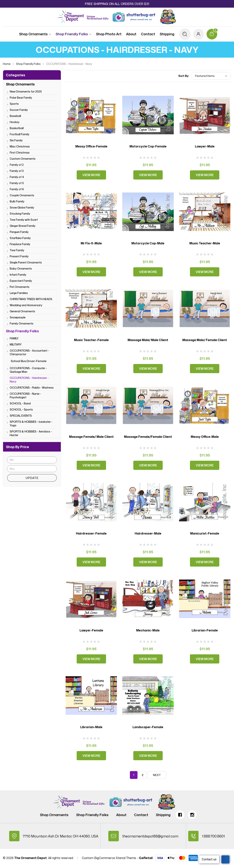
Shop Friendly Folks (73, 34)
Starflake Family (20, 238)
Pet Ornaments (20, 287)
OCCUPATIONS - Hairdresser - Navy (29, 380)
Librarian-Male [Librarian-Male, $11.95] (91, 727)
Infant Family (18, 275)
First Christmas (20, 153)
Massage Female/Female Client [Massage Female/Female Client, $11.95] (148, 437)
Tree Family (17, 250)
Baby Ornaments (21, 269)
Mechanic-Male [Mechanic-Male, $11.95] (148, 630)
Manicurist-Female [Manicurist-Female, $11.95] (205, 533)
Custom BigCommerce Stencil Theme (109, 859)
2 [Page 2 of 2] (143, 775)
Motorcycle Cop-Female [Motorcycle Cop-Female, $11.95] (148, 146)
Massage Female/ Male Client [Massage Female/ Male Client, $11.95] (91, 437)
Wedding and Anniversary (26, 305)
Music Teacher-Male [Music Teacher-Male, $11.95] (205, 243)
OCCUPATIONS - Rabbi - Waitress (32, 388)
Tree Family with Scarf (24, 220)
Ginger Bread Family (23, 226)
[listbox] (211, 76)
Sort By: (184, 76)
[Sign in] (198, 34)
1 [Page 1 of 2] (134, 775)
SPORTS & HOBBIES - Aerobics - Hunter (31, 433)
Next (157, 775)
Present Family (19, 256)
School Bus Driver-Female (29, 361)
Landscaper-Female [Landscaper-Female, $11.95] (148, 727)
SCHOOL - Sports (21, 409)
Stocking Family (20, 214)
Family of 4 (17, 177)
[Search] (184, 34)
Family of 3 (17, 171)
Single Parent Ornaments (26, 262)
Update (32, 478)
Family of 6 (17, 189)
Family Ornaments (22, 323)
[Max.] (32, 469)
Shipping (166, 34)
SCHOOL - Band (20, 403)
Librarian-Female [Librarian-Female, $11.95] (205, 630)
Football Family (20, 134)
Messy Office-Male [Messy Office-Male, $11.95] (205, 437)
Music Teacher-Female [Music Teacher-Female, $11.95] (91, 340)
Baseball (15, 116)
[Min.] (32, 460)
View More (91, 175)
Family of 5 (17, 183)
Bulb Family (17, 201)
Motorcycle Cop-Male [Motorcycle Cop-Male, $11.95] (148, 243)
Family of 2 (17, 165)
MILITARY (16, 344)
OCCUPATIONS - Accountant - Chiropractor (29, 352)
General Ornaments (22, 311)
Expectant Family (21, 281)
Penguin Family (19, 232)
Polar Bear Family (21, 98)
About (130, 34)
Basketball (17, 128)
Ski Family (16, 140)
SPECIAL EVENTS (21, 416)
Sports (14, 104)
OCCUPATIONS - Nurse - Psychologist (25, 395)
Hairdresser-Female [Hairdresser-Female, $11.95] (91, 533)
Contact (147, 34)
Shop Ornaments (34, 34)
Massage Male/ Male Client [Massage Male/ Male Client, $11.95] (148, 340)
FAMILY (14, 338)
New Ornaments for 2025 (26, 91)
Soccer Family (19, 110)
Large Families (19, 293)
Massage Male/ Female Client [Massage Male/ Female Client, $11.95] (205, 340)
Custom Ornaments (23, 159)
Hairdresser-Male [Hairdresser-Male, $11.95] (148, 533)
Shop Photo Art (108, 34)
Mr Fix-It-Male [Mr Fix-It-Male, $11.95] (91, 243)
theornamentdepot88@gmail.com (151, 837)
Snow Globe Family (22, 207)
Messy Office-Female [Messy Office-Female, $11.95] (91, 146)
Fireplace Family (20, 244)
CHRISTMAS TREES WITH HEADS (31, 299)
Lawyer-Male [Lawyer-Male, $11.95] (205, 146)
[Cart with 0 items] (212, 34)
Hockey (15, 122)
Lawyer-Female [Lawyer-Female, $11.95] (91, 630)
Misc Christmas (20, 146)
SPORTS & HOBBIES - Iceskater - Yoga (31, 424)
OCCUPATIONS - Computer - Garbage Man (28, 370)
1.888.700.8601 (215, 837)
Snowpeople (18, 317)
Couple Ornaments (22, 195)
